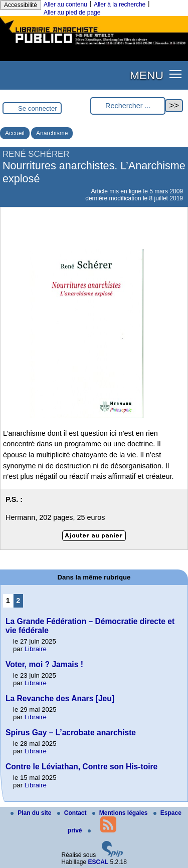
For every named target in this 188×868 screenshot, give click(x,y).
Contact (73, 813)
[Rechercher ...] (128, 106)
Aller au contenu (65, 5)
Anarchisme (52, 133)
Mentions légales (121, 813)
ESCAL (99, 862)
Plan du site (32, 813)
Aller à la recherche (120, 5)
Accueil (15, 133)
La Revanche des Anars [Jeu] (60, 698)
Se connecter (38, 108)
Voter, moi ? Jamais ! (44, 664)
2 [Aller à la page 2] (18, 601)
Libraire (36, 649)
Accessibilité (21, 5)
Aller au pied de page (72, 13)
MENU (147, 75)
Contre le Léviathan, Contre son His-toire (81, 767)
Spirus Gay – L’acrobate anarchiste (71, 733)
